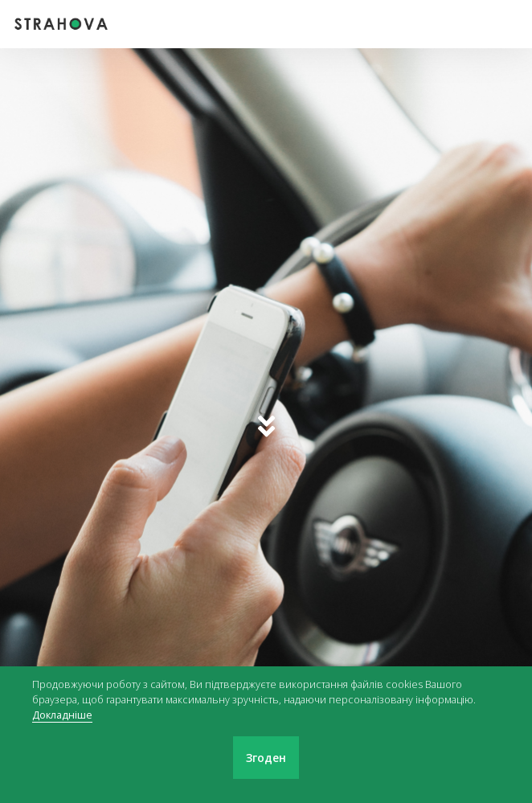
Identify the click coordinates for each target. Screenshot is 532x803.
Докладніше (62, 715)
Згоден (266, 758)
